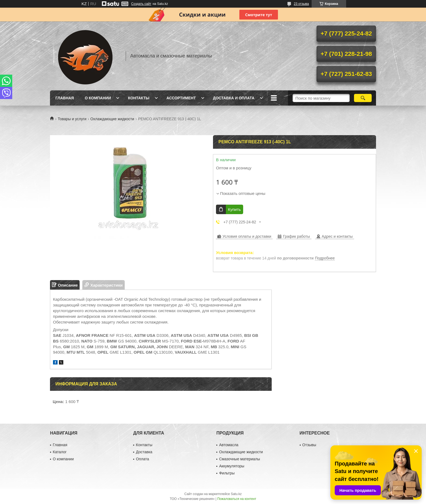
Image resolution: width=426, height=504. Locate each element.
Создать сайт (141, 4)
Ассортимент (181, 98)
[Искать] (363, 98)
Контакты (139, 98)
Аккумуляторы (232, 466)
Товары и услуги (72, 119)
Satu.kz (236, 494)
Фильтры (227, 473)
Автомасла (229, 445)
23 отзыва (301, 4)
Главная (65, 98)
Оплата (142, 459)
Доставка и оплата (234, 98)
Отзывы (309, 445)
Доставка (144, 452)
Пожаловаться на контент (237, 499)
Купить (234, 209)
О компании (98, 98)
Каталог (60, 452)
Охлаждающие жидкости (112, 119)
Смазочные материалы (239, 459)
